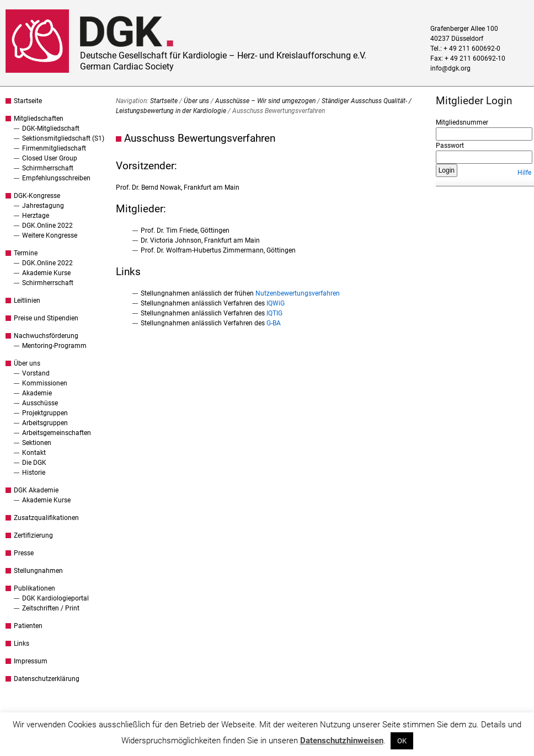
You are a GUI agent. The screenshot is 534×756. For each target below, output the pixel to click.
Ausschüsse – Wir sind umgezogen (265, 101)
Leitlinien (27, 301)
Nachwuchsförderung (46, 336)
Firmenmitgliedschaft (54, 148)
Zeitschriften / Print (51, 608)
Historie (34, 473)
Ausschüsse (40, 403)
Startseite (28, 101)
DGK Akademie (36, 490)
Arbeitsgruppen (45, 423)
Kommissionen (45, 383)
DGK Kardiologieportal (55, 598)
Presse (24, 553)
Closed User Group (50, 158)
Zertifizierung (33, 535)
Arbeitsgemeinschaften (57, 433)
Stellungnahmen (38, 571)
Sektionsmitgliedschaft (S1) (63, 138)
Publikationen (34, 588)
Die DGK (34, 463)
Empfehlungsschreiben (56, 178)
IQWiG (276, 303)
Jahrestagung (43, 206)
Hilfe (524, 173)
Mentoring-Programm (54, 346)
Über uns (27, 363)
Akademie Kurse (46, 273)
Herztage (36, 216)
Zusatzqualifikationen (46, 518)
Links (22, 644)
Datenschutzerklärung (47, 679)
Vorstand (36, 373)
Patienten (28, 626)
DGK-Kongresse (37, 196)
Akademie (37, 393)
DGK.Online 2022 (47, 226)
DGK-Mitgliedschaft (51, 128)
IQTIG (274, 313)
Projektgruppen (45, 413)
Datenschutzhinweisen (342, 741)
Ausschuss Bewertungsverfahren (200, 138)
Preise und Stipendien (46, 318)
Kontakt (34, 453)
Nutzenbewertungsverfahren (298, 293)
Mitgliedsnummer (462, 122)
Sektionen (37, 443)
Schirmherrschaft (48, 168)
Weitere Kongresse (50, 235)
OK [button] (402, 741)
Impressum (31, 661)
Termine (26, 253)
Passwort (450, 146)
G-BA (274, 323)
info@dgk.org (450, 68)
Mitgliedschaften (39, 119)
